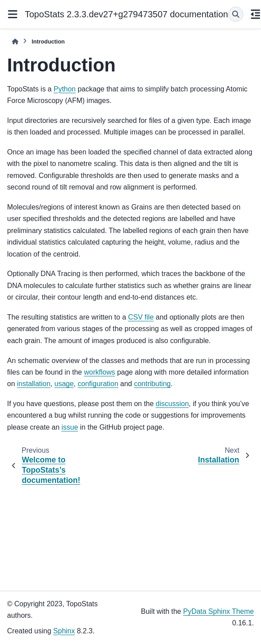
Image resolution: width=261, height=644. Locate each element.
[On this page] (256, 14)
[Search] (236, 14)
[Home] (15, 41)
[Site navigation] (12, 14)
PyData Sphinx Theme (218, 611)
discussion (172, 404)
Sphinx (64, 631)
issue (70, 427)
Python (65, 89)
